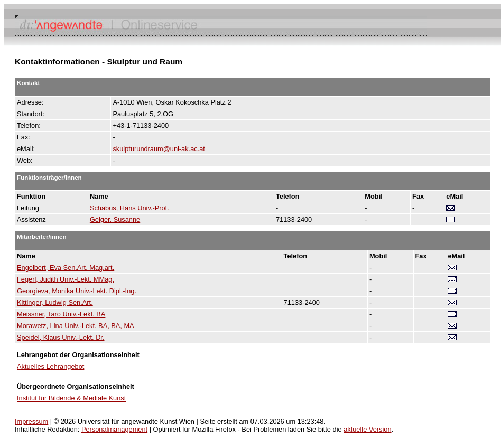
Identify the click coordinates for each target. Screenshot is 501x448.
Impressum (31, 421)
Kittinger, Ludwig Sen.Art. (55, 302)
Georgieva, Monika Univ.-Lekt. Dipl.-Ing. (77, 291)
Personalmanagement (114, 429)
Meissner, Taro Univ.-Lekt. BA (61, 314)
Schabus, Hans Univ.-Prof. (129, 208)
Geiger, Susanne (115, 220)
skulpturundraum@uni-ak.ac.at (159, 149)
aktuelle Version (367, 429)
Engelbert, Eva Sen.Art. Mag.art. (66, 268)
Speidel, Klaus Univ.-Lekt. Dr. (61, 337)
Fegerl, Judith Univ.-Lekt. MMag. (66, 279)
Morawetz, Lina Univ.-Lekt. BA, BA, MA (76, 326)
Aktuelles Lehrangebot (50, 366)
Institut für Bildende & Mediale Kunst (71, 398)
